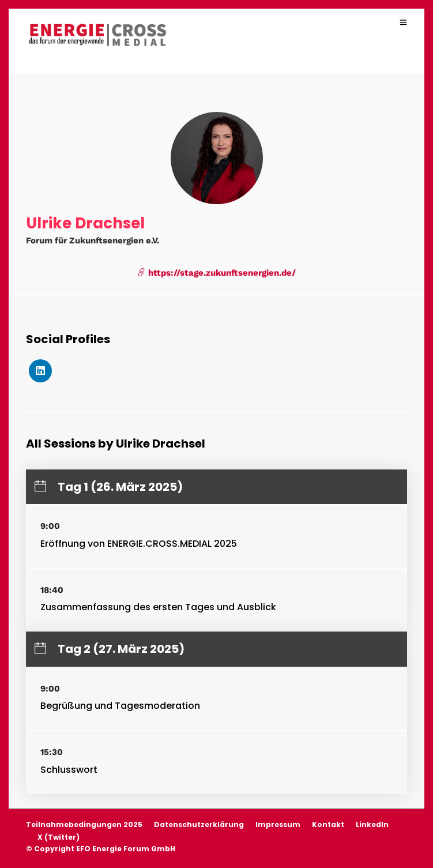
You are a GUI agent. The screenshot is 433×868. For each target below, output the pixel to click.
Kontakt (328, 824)
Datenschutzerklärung (199, 824)
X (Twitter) (59, 837)
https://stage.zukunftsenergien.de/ (216, 273)
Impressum (278, 824)
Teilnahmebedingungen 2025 (84, 824)
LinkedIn (372, 824)
